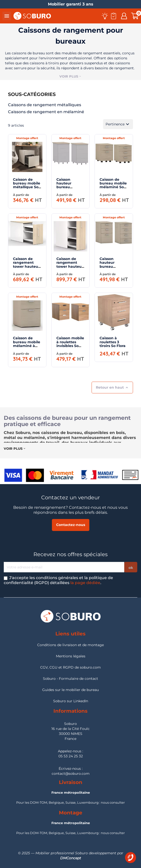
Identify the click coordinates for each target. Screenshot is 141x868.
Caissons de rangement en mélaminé (46, 112)
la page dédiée (85, 583)
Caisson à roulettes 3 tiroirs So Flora (113, 342)
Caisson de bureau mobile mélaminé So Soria (113, 185)
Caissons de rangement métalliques (45, 105)
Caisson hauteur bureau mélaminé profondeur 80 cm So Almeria (113, 268)
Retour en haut (112, 388)
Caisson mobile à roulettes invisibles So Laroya (70, 344)
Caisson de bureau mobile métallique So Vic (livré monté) (27, 187)
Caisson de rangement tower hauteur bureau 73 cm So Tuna (26, 266)
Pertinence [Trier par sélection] (118, 124)
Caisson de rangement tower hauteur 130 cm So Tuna (70, 266)
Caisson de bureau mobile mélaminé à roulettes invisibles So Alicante (27, 348)
